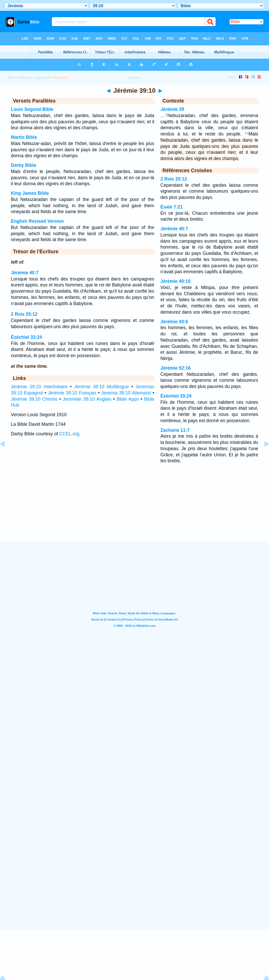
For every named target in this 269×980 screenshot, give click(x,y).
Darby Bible (24, 165)
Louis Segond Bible (32, 109)
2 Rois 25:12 (24, 314)
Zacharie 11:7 (175, 430)
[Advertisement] (135, 509)
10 (246, 133)
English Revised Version (37, 221)
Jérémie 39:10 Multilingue (102, 387)
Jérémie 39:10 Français (72, 393)
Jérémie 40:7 (25, 273)
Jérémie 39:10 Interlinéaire (39, 387)
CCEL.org (69, 434)
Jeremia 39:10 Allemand (126, 393)
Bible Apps (128, 399)
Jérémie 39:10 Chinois (34, 399)
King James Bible (30, 193)
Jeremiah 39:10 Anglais (87, 399)
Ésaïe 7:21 (172, 207)
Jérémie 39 (172, 109)
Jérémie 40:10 (176, 281)
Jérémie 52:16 (176, 368)
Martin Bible (24, 137)
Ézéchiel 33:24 (26, 337)
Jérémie (25, 78)
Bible (12, 78)
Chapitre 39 (42, 78)
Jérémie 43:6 (174, 322)
